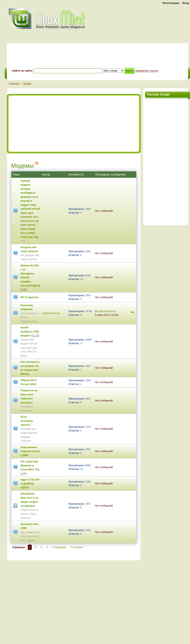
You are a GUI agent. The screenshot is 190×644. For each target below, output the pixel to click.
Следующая (59, 547)
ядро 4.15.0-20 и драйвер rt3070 (30, 484)
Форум (27, 84)
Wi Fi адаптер (30, 297)
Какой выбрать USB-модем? (30, 331)
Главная (14, 84)
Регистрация (171, 3)
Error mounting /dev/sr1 (27, 421)
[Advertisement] (46, 124)
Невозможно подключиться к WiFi (30, 451)
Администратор (51, 313)
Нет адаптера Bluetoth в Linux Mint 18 (29, 465)
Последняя (77, 547)
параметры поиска (147, 71)
